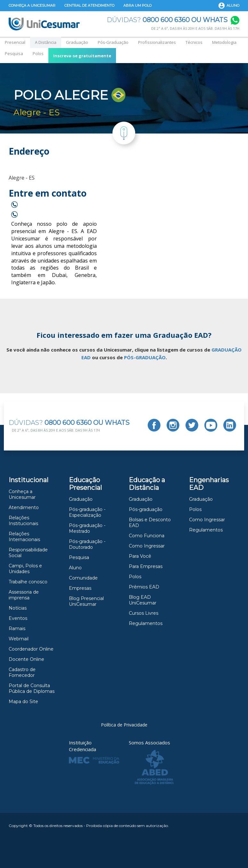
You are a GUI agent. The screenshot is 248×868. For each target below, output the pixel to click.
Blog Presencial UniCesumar (86, 601)
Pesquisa (14, 53)
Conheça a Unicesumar (32, 5)
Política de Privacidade (124, 725)
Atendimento (24, 507)
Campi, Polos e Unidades (25, 569)
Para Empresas (146, 566)
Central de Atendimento (89, 5)
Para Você (140, 556)
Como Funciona (147, 536)
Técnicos (194, 42)
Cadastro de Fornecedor (22, 672)
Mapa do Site (23, 702)
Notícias (18, 608)
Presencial (15, 42)
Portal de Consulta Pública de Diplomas (32, 688)
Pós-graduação (146, 509)
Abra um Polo (137, 5)
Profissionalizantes (157, 42)
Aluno (233, 5)
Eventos (18, 618)
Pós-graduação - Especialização (87, 512)
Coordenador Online (31, 649)
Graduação (77, 42)
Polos (38, 53)
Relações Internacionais (24, 537)
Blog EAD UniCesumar (143, 600)
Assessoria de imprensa (24, 595)
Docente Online (26, 659)
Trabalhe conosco (28, 582)
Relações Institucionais (23, 521)
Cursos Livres (144, 613)
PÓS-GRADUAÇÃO (145, 357)
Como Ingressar (147, 546)
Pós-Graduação (113, 42)
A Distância (46, 42)
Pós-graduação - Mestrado (87, 528)
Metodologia (224, 42)
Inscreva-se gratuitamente (82, 56)
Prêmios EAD (144, 587)
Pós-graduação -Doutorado (87, 544)
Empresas (80, 588)
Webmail (19, 639)
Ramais (17, 629)
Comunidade (83, 578)
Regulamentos (146, 623)
